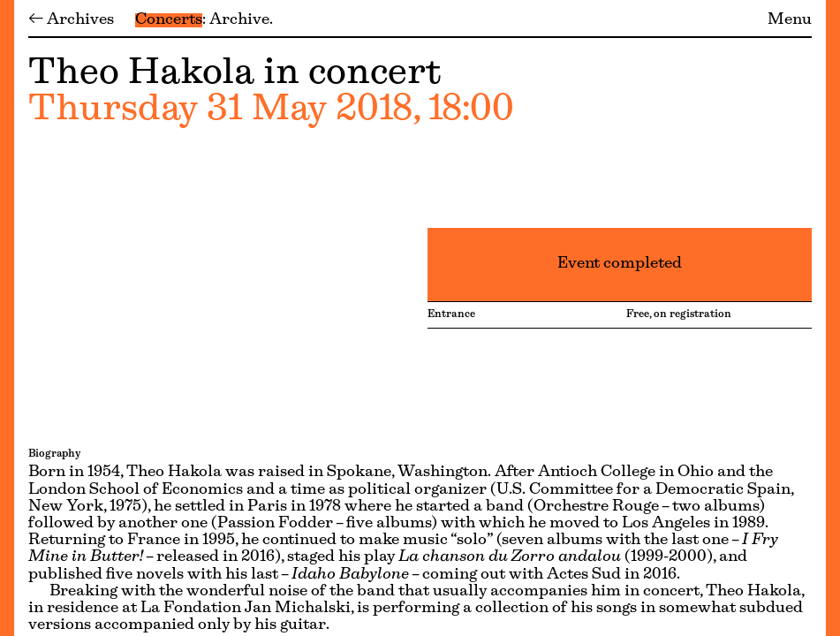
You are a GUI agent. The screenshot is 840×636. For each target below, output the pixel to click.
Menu (790, 20)
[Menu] (7, 318)
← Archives (71, 20)
